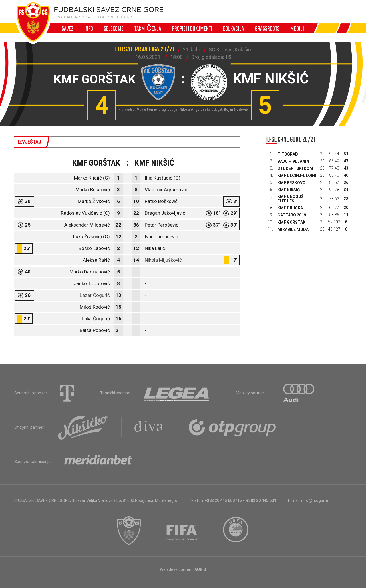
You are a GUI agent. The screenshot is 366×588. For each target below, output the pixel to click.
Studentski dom (295, 168)
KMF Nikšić (289, 190)
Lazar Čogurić (95, 295)
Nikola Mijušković (163, 260)
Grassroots (267, 29)
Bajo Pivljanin (293, 161)
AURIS (200, 569)
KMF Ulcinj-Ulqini (297, 176)
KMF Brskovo (291, 183)
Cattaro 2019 (292, 215)
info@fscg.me (315, 500)
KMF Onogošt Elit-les (292, 199)
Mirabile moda (293, 229)
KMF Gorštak (291, 222)
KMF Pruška (290, 208)
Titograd (288, 154)
